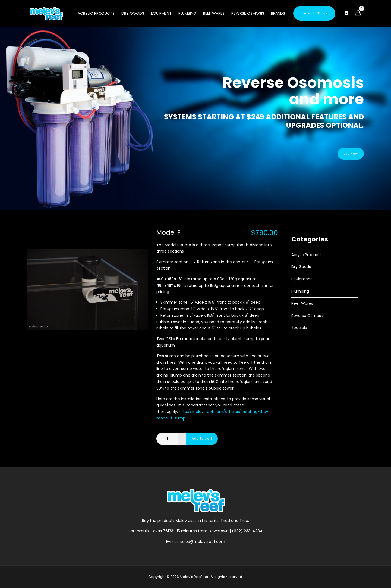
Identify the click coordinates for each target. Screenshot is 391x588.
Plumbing (187, 13)
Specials (299, 328)
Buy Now (347, 154)
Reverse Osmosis (248, 13)
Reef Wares (214, 13)
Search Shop (314, 13)
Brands (278, 13)
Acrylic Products (96, 13)
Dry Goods (133, 13)
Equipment (161, 13)
